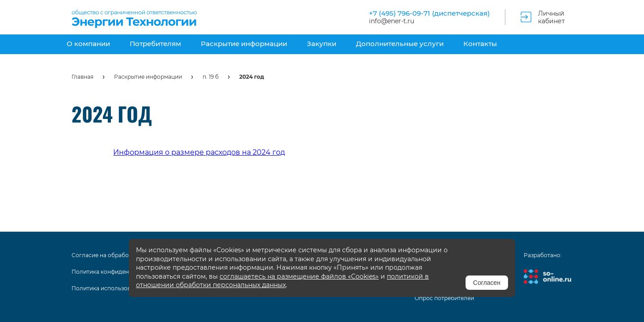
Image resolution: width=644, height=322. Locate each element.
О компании (88, 44)
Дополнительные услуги (400, 44)
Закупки (322, 44)
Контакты (480, 44)
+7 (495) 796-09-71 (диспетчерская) (429, 13)
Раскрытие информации (244, 44)
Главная (83, 77)
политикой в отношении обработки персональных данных (282, 281)
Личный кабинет (551, 17)
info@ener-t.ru (392, 21)
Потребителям (155, 44)
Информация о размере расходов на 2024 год (199, 152)
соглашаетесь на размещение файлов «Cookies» (299, 276)
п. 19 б (211, 77)
